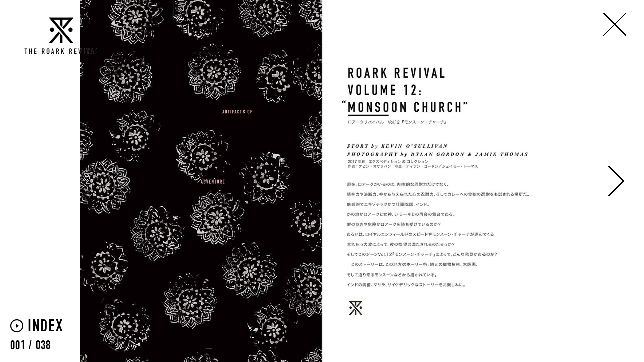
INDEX (46, 327)
